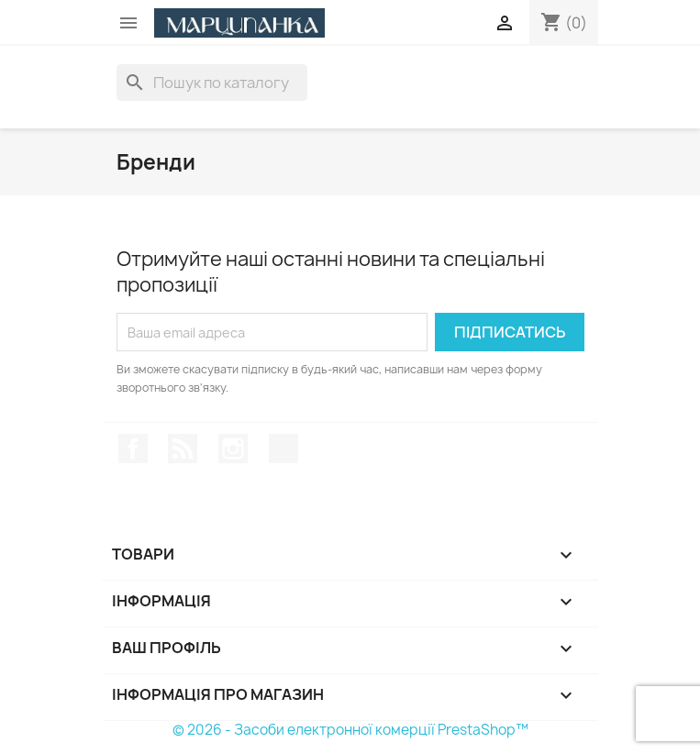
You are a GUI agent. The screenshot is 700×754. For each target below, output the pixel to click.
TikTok (283, 449)
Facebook (133, 449)
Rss (183, 449)
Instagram (233, 449)
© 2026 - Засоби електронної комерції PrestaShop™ (350, 730)
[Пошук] (212, 83)
